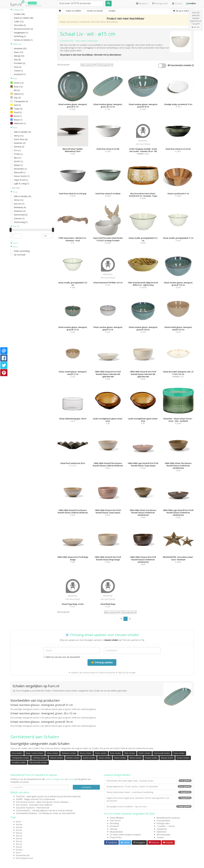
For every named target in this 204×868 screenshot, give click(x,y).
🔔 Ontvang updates (102, 662)
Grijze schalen (179, 753)
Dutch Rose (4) (21, 139)
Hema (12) (19, 136)
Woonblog (114, 823)
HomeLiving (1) (21, 222)
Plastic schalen (101, 753)
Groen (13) (19, 83)
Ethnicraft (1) (20, 172)
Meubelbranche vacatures (168, 818)
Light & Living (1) (21, 184)
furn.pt (19, 847)
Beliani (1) (18, 165)
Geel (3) (17, 105)
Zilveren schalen (57, 758)
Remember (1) (20, 169)
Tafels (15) (19, 22)
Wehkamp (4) (20, 207)
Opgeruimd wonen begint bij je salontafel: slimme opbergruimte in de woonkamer (149, 799)
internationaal (43, 808)
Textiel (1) (18, 71)
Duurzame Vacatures (25, 808)
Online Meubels (117, 818)
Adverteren (162, 832)
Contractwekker (23, 810)
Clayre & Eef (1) (21, 180)
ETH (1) (17, 150)
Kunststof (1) (20, 74)
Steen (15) (18, 52)
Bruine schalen (86, 753)
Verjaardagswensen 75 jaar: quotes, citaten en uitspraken (149, 786)
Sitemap (114, 829)
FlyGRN (19, 799)
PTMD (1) (18, 154)
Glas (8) (17, 60)
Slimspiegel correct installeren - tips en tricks (149, 807)
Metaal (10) (19, 56)
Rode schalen (116, 753)
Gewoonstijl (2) (21, 215)
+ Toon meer (15, 188)
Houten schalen (151, 758)
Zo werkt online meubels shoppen (125, 835)
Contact (160, 837)
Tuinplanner (162, 829)
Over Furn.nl (115, 821)
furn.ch (19, 841)
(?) (193, 65)
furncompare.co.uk (24, 858)
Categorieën (17, 10)
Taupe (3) (18, 109)
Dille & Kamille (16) (22, 132)
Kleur (14, 78)
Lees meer (196, 27)
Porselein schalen (19, 762)
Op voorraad (20, 255)
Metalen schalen (73, 758)
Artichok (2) (19, 147)
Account (177, 3)
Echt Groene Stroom (25, 802)
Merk (14, 128)
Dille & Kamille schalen (38, 762)
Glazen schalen (105, 758)
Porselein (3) (20, 63)
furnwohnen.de (23, 855)
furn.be (19, 824)
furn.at (19, 830)
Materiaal (16, 44)
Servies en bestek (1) (23, 40)
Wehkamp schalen (69, 753)
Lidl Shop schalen (40, 758)
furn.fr (19, 822)
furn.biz (19, 850)
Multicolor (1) (20, 123)
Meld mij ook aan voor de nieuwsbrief (62, 657)
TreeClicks (20, 796)
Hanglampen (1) (21, 33)
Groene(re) (32, 3)
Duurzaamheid (163, 821)
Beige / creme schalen (35, 753)
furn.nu (19, 833)
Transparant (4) (21, 101)
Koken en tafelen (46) (24, 18)
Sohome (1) (19, 218)
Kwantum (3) (20, 143)
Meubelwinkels (116, 832)
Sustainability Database (27, 813)
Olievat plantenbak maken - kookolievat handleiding (149, 792)
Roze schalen (17, 753)
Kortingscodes (163, 823)
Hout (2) (18, 67)
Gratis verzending (22, 251)
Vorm (14, 243)
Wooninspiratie (163, 835)
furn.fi (18, 853)
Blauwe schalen (167, 758)
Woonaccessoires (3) (23, 29)
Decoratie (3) (20, 25)
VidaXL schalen (144, 753)
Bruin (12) (18, 87)
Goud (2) (18, 112)
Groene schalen (183, 758)
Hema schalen (53, 753)
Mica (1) (18, 158)
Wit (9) (17, 90)
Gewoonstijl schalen (162, 753)
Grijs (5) (17, 98)
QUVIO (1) (18, 161)
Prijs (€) (15, 226)
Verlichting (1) (20, 36)
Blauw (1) (18, 120)
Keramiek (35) (20, 48)
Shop (14, 192)
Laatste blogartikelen (117, 775)
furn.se (19, 838)
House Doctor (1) (22, 176)
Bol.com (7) (19, 204)
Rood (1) (18, 116)
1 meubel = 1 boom (166, 826)
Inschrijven (86, 787)
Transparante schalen (21, 758)
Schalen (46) (19, 14)
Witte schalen (130, 753)
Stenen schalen (120, 758)
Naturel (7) (19, 94)
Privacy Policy (116, 837)
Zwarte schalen (89, 758)
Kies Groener (22, 805)
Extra (14, 247)
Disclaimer (114, 826)
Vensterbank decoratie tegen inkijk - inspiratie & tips (149, 781)
